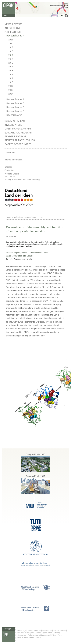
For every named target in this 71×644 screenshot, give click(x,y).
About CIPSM (12, 28)
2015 (11, 63)
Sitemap (8, 167)
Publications (12, 32)
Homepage (22, 631)
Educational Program (18, 133)
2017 (11, 55)
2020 (11, 44)
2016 (11, 59)
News (30, 631)
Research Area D (15, 107)
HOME (5, 16)
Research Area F (15, 115)
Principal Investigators (26, 633)
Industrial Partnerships (20, 140)
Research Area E (15, 111)
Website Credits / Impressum (39, 635)
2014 (11, 67)
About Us (37, 631)
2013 (11, 71)
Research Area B (15, 99)
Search (39, 637)
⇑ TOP (7, 629)
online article (27, 259)
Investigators (13, 125)
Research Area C (15, 103)
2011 (11, 78)
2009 (11, 86)
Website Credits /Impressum (12, 175)
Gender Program (15, 136)
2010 (11, 82)
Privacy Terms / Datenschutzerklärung (22, 180)
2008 (11, 90)
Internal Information (14, 160)
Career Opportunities (18, 144)
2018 (11, 51)
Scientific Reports (13, 259)
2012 (11, 75)
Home (8, 217)
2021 (11, 40)
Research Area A (15, 36)
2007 (11, 94)
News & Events (13, 24)
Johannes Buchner (24, 246)
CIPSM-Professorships (18, 129)
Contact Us (22, 635)
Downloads (10, 152)
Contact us (10, 170)
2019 (11, 47)
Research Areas (15, 121)
